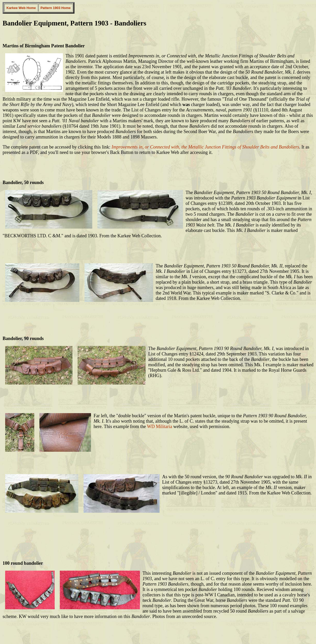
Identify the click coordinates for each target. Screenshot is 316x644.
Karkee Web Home (21, 8)
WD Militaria (159, 427)
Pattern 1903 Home (56, 8)
